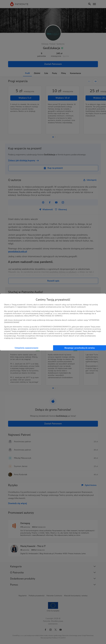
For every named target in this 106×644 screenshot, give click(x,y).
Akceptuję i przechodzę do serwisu (80, 348)
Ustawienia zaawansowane (26, 348)
